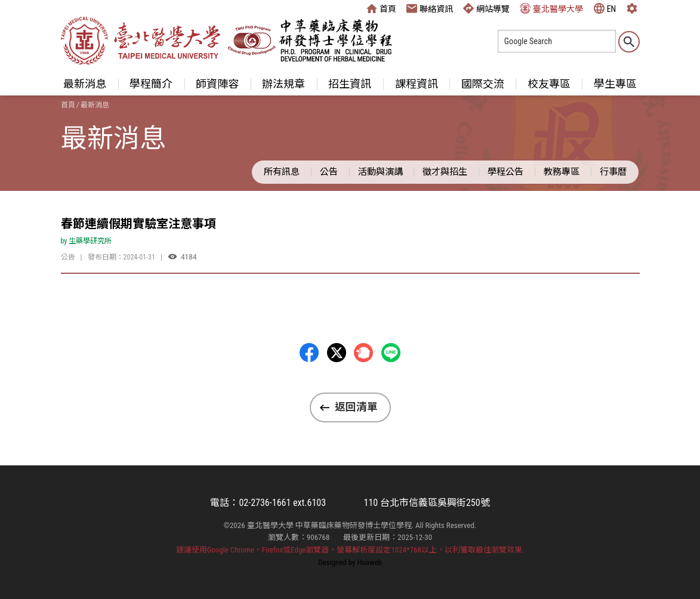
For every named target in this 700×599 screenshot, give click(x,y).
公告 (329, 172)
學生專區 (615, 84)
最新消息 (85, 84)
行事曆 (613, 172)
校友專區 (549, 84)
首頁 (381, 8)
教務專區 (562, 172)
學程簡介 (151, 84)
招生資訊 (350, 84)
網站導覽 (486, 8)
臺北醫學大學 (551, 8)
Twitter (337, 353)
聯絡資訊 (430, 8)
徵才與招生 (445, 172)
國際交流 (483, 84)
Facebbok (309, 353)
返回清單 (356, 407)
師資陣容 (217, 84)
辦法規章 (283, 84)
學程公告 (505, 172)
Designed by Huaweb (350, 562)
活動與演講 (380, 172)
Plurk (363, 353)
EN (605, 8)
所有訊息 (282, 172)
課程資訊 (417, 84)
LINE (391, 353)
